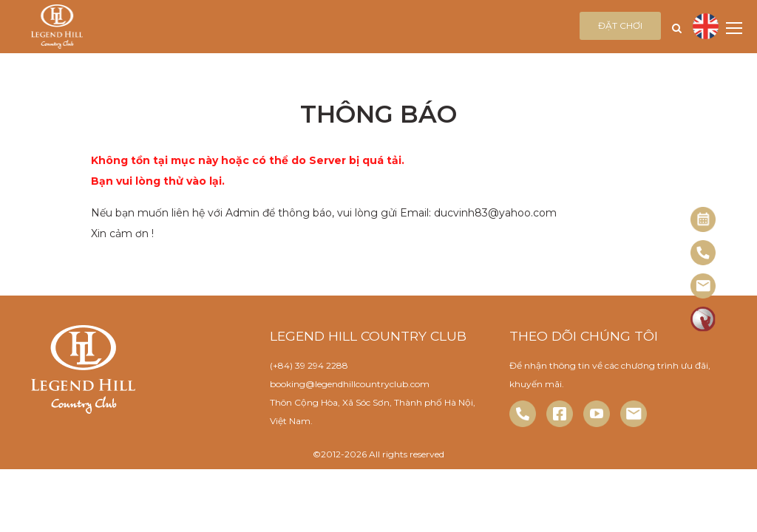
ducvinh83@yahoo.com (495, 213)
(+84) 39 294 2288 (309, 365)
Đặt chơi (620, 25)
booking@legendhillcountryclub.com (350, 384)
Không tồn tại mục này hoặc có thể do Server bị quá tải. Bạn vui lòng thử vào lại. (248, 171)
